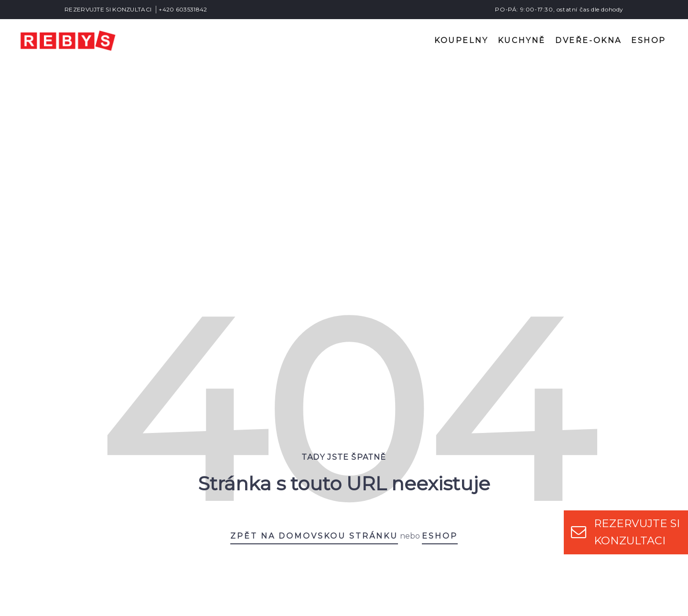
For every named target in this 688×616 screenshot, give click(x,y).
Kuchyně (522, 40)
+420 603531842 (183, 9)
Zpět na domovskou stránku (314, 349)
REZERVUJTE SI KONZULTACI (108, 9)
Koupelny (461, 40)
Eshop (649, 40)
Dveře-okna (588, 40)
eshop (440, 349)
